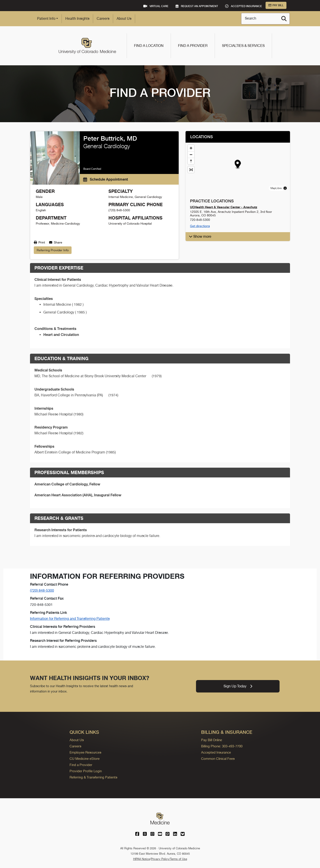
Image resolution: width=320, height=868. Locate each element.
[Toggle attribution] (285, 188)
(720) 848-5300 (42, 590)
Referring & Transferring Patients (93, 777)
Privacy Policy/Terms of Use (169, 859)
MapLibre (276, 188)
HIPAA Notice (142, 859)
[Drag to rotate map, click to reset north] (191, 161)
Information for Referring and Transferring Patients (70, 619)
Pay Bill (276, 5)
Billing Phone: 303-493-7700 (222, 746)
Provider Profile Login (86, 771)
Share (56, 242)
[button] (238, 165)
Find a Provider (193, 46)
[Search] (284, 19)
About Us (124, 19)
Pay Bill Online (212, 740)
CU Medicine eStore (85, 759)
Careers (103, 19)
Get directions (200, 226)
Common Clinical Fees (218, 759)
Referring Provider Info (53, 250)
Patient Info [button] (46, 19)
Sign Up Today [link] (238, 686)
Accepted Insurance (216, 752)
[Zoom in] (191, 148)
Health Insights (77, 19)
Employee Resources (85, 752)
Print (39, 242)
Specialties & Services (243, 46)
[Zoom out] (191, 155)
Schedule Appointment (106, 179)
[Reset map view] (191, 170)
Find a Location (149, 46)
